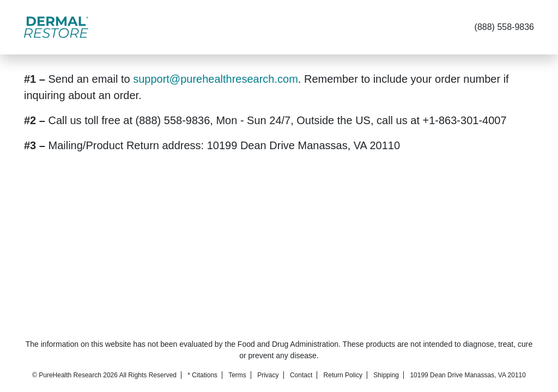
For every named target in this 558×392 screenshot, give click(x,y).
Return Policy (343, 375)
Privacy (268, 375)
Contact (301, 375)
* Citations (202, 375)
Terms (237, 375)
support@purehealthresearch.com (216, 79)
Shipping (386, 375)
